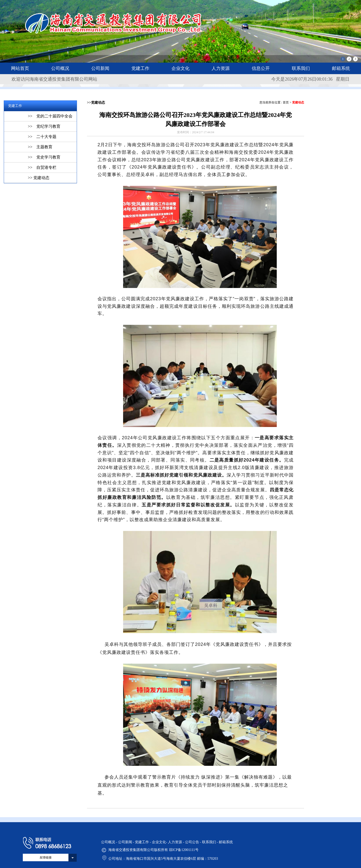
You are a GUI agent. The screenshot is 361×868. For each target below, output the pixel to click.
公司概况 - (110, 842)
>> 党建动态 (39, 178)
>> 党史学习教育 (44, 157)
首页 (286, 102)
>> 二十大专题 (42, 137)
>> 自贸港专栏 (42, 167)
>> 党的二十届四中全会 (50, 116)
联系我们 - (211, 842)
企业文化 (180, 68)
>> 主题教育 (40, 147)
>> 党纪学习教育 (44, 126)
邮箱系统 (341, 68)
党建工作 (140, 68)
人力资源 (221, 68)
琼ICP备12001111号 (184, 850)
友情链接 (46, 857)
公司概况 (60, 68)
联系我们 (301, 68)
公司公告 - (194, 842)
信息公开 (261, 68)
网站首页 (20, 68)
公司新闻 (100, 68)
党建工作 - (143, 842)
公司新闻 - (127, 842)
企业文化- (160, 842)
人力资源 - (176, 842)
